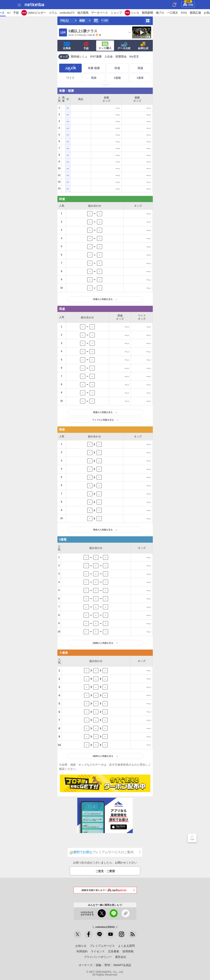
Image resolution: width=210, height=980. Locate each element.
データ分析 (124, 46)
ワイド (70, 78)
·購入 (105, 46)
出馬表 (67, 46)
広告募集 (114, 951)
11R (105, 21)
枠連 (117, 68)
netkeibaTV (98, 13)
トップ (6, 13)
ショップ (147, 13)
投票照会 (121, 57)
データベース (130, 13)
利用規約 (82, 951)
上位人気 (70, 68)
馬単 (94, 78)
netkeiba (34, 5)
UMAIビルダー (67, 13)
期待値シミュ (79, 57)
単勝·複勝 (94, 68)
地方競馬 (113, 13)
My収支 (134, 57)
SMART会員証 (122, 965)
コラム (83, 13)
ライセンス (98, 951)
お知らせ (81, 946)
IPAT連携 (96, 57)
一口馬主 (203, 13)
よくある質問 (126, 946)
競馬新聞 (178, 13)
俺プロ (191, 13)
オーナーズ (86, 965)
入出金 (108, 57)
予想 (46, 13)
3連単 (140, 78)
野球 (107, 965)
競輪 (188, 4)
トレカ (165, 13)
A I (39, 13)
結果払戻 (143, 46)
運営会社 (121, 957)
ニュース (18, 13)
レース (31, 13)
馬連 (140, 68)
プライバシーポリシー (98, 957)
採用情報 (128, 951)
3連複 (117, 78)
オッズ (64, 57)
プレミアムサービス (102, 946)
